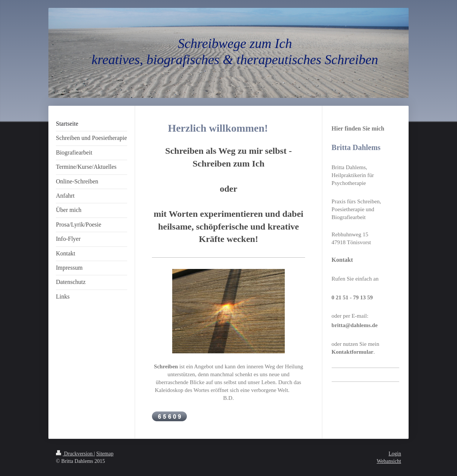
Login (395, 454)
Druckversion (75, 454)
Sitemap (105, 454)
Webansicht (389, 461)
